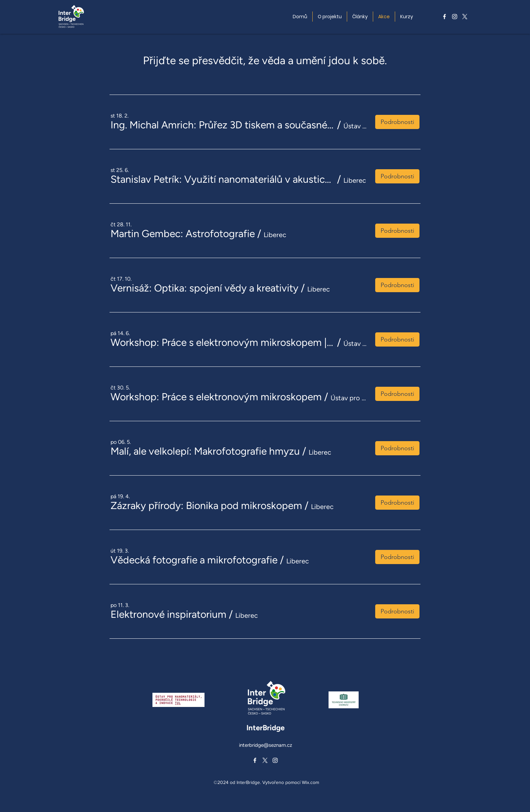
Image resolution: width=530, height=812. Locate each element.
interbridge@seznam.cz (266, 745)
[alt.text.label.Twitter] (465, 17)
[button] (223, 125)
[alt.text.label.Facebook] (444, 17)
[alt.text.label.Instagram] (455, 17)
